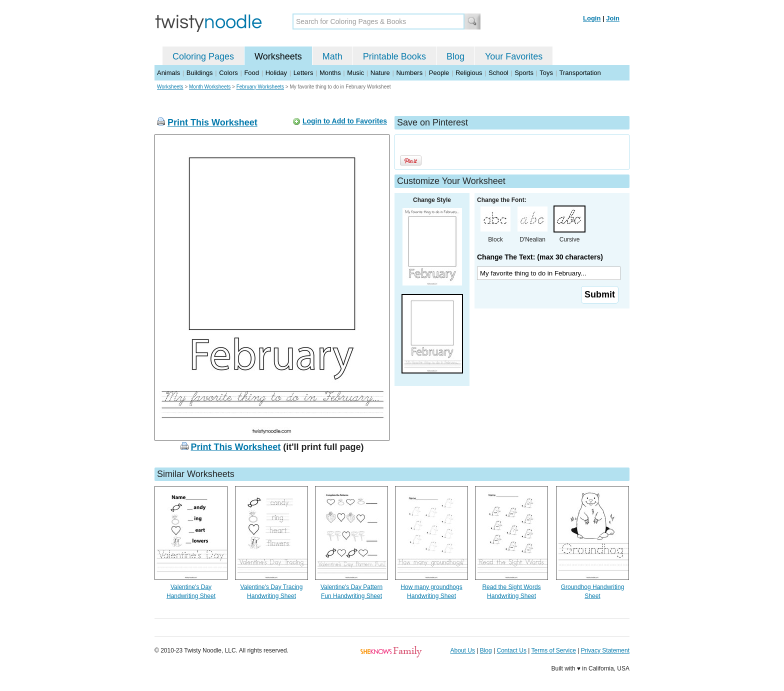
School (498, 73)
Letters (303, 73)
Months (330, 73)
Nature (380, 73)
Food (251, 73)
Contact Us (512, 650)
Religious (469, 73)
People (439, 73)
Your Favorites (514, 56)
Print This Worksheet (212, 122)
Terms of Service (553, 650)
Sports (524, 73)
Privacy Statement (605, 650)
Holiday (276, 73)
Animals (168, 73)
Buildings (200, 73)
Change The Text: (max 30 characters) (540, 257)
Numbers (409, 73)
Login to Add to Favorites (345, 121)
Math (332, 56)
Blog (455, 56)
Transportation (580, 73)
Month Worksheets (210, 87)
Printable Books (394, 56)
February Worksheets (260, 87)
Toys (546, 73)
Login (592, 18)
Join (613, 18)
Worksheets (278, 56)
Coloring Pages (203, 56)
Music (355, 73)
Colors (228, 73)
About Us (463, 650)
